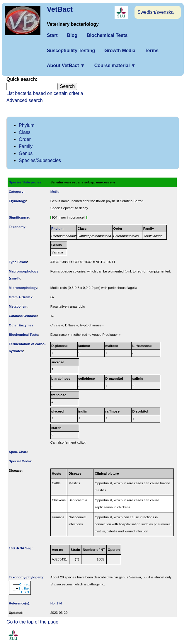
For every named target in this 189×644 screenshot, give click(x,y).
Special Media (20, 461)
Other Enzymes (21, 325)
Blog (72, 35)
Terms (152, 51)
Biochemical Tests (107, 35)
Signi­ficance (19, 217)
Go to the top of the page (32, 622)
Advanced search (25, 100)
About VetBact (66, 65)
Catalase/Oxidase (23, 316)
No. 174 (56, 603)
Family (26, 146)
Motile (55, 192)
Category (16, 192)
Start (52, 35)
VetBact (60, 9)
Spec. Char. (18, 452)
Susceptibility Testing (71, 51)
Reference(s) (19, 603)
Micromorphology (23, 288)
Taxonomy (17, 227)
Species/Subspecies (40, 160)
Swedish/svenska (156, 12)
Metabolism (18, 306)
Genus (26, 153)
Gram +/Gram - (21, 297)
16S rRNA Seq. (21, 548)
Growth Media (120, 51)
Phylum (27, 125)
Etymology (17, 201)
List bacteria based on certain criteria (45, 93)
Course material (115, 65)
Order (25, 139)
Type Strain (18, 262)
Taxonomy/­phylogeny (26, 577)
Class (25, 132)
